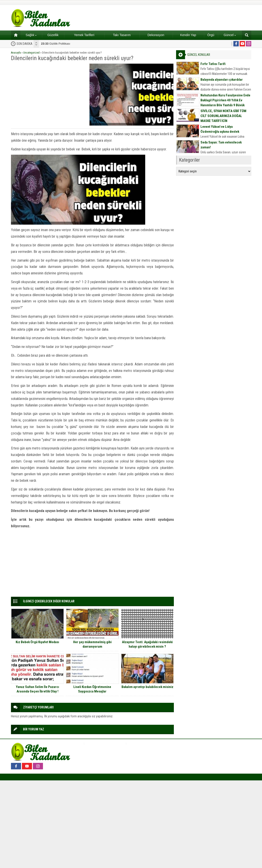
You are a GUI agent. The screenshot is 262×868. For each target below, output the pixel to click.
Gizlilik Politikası (56, 44)
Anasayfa (16, 53)
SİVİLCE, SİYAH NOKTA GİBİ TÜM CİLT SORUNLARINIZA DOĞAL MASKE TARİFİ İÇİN (223, 116)
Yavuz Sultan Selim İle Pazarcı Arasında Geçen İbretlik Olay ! (37, 689)
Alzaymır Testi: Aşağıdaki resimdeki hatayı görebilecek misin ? (147, 644)
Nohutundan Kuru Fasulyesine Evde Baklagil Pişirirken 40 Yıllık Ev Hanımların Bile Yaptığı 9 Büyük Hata (225, 103)
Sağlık (31, 35)
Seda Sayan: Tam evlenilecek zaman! (221, 145)
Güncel (230, 35)
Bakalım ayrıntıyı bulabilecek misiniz (147, 687)
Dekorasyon (156, 35)
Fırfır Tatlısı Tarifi (213, 64)
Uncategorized (31, 53)
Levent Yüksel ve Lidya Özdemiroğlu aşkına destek (220, 129)
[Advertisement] (49, 95)
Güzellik (53, 35)
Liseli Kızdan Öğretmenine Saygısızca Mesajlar (92, 689)
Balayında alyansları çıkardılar (222, 80)
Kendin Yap (188, 35)
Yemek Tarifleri (84, 35)
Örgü (211, 35)
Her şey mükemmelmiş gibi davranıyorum (92, 644)
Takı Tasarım (122, 35)
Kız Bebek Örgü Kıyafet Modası (37, 642)
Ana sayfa (14, 35)
